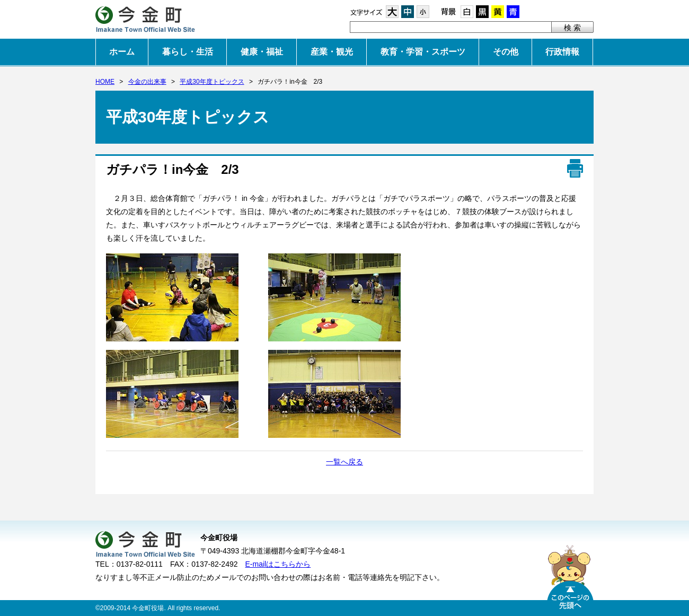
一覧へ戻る (344, 462)
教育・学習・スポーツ (423, 52)
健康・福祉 (262, 52)
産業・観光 (332, 52)
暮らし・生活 (188, 52)
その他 (506, 52)
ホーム (122, 52)
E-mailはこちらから (278, 564)
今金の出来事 (147, 82)
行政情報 (562, 52)
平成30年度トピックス (212, 82)
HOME (105, 82)
